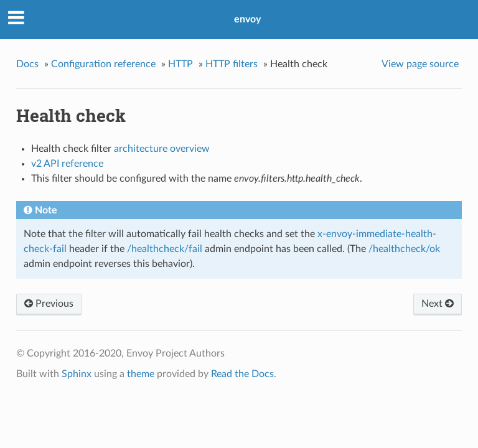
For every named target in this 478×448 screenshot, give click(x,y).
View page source (420, 64)
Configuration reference (103, 64)
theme (141, 374)
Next (438, 304)
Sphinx (77, 374)
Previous (49, 304)
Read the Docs (242, 374)
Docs (27, 64)
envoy (247, 19)
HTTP (180, 64)
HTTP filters (232, 64)
